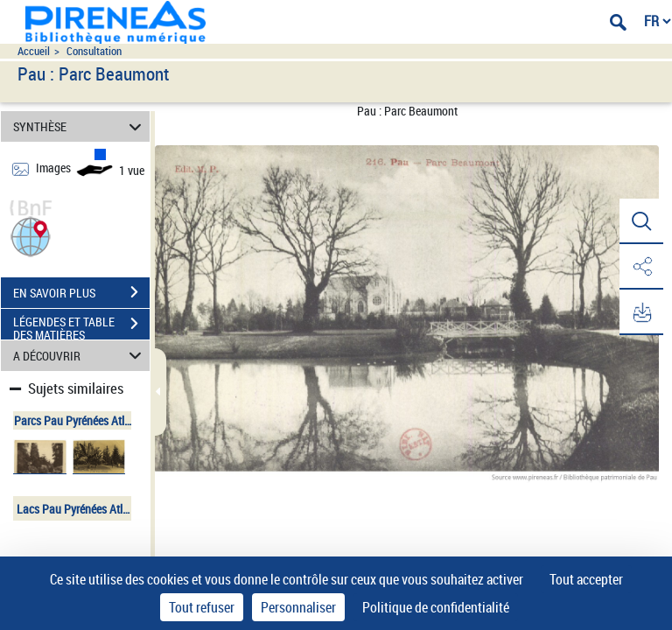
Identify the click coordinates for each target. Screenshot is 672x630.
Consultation (94, 51)
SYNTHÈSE (80, 126)
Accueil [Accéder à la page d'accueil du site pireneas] (34, 51)
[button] (31, 235)
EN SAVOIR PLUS (81, 292)
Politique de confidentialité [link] (436, 607)
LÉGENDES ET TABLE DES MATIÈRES (81, 325)
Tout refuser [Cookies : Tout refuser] (202, 607)
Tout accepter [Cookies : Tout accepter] (586, 579)
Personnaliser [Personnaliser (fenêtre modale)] (298, 607)
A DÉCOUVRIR (80, 356)
